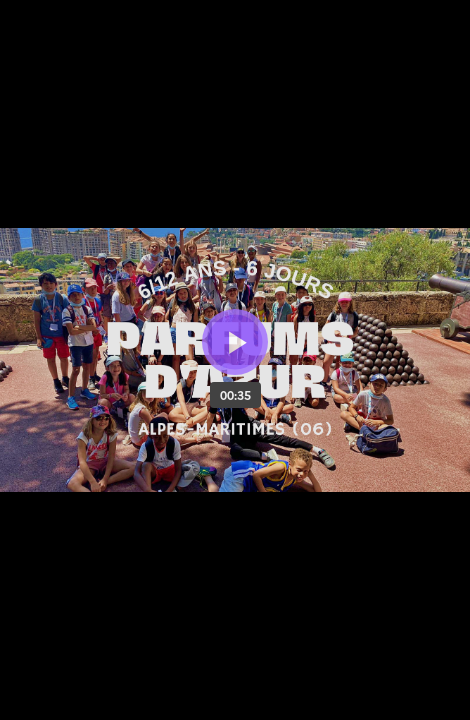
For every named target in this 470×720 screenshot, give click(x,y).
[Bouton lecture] (235, 342)
